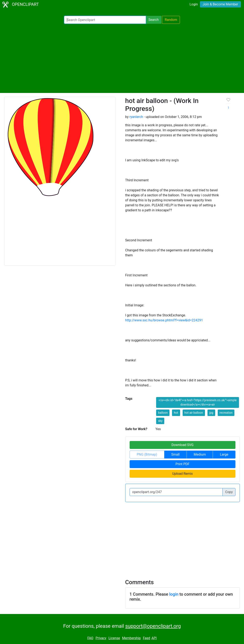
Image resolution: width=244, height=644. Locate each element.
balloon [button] (163, 413)
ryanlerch (136, 117)
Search (154, 20)
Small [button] (175, 454)
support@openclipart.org (153, 626)
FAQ (90, 638)
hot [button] (176, 413)
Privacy (101, 638)
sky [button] (160, 421)
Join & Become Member (220, 4)
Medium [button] (200, 454)
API (154, 638)
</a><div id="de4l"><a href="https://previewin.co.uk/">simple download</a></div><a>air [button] (198, 402)
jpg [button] (211, 413)
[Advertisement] (122, 58)
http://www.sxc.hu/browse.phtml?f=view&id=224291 (164, 320)
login (174, 594)
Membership (131, 638)
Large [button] (224, 454)
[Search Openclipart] (105, 20)
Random (171, 20)
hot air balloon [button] (194, 413)
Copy (229, 492)
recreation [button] (226, 413)
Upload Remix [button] (182, 474)
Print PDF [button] (183, 464)
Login (194, 4)
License (114, 638)
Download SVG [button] (182, 445)
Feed (147, 638)
